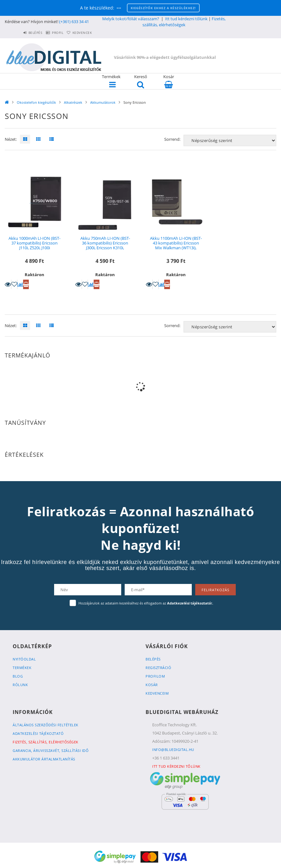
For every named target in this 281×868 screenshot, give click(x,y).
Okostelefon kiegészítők (36, 102)
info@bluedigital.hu (173, 750)
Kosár (152, 685)
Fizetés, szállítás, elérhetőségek (184, 22)
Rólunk (20, 685)
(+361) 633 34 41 (74, 22)
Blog (18, 676)
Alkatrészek (73, 102)
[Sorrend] (230, 140)
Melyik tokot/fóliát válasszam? (131, 19)
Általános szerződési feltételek (46, 725)
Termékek (22, 668)
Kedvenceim (157, 693)
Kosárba (26, 284)
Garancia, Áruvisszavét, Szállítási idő (51, 750)
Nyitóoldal (24, 659)
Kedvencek (79, 33)
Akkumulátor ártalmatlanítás (44, 759)
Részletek (8, 284)
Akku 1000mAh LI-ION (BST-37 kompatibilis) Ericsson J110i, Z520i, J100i (34, 243)
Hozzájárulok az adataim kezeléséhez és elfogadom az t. (146, 603)
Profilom (155, 676)
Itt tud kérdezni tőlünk (186, 19)
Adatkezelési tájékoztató (38, 733)
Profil (49, 33)
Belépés (21, 33)
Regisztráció (158, 668)
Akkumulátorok (103, 102)
